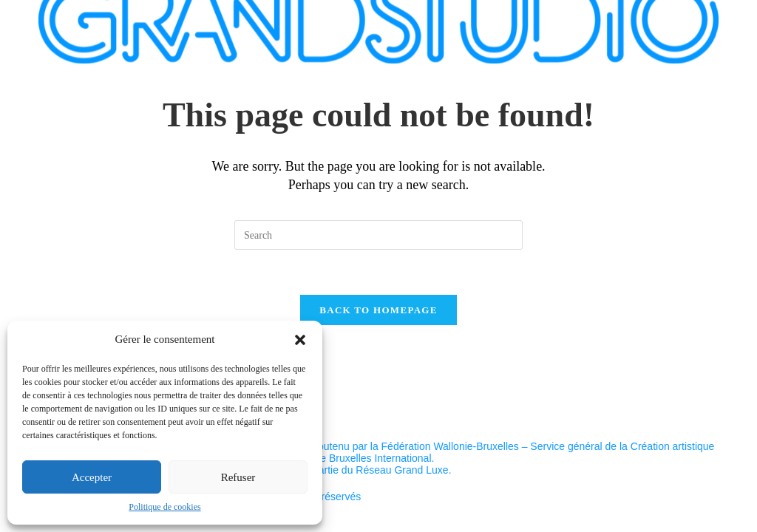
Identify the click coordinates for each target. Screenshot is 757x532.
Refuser (238, 477)
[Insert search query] (378, 235)
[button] (300, 340)
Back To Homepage (378, 310)
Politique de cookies (164, 507)
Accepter (92, 477)
